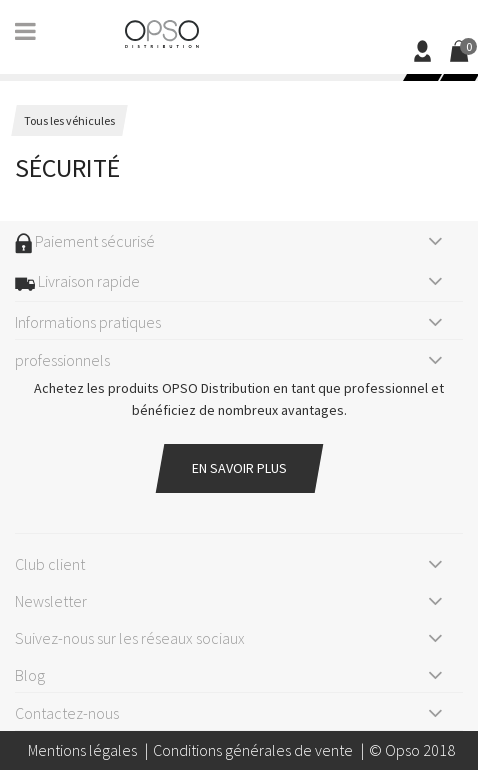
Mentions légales (82, 750)
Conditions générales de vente (253, 750)
